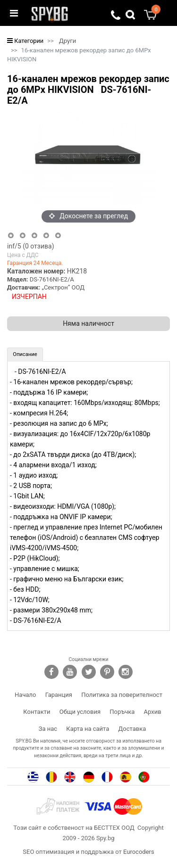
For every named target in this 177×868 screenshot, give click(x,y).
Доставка (132, 729)
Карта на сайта (88, 729)
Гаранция (59, 695)
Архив (153, 712)
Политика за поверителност (122, 695)
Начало (25, 695)
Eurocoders (139, 852)
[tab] (25, 355)
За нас (48, 729)
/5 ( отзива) (31, 246)
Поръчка (122, 712)
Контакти (37, 712)
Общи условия (80, 712)
